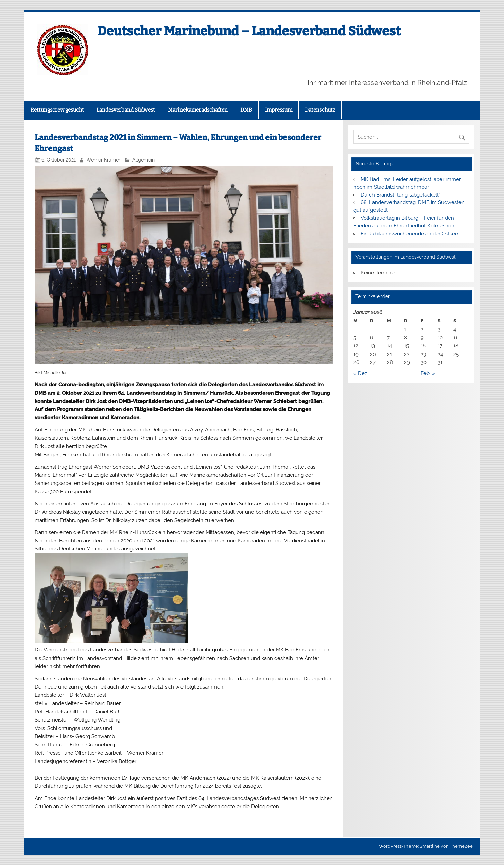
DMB (246, 110)
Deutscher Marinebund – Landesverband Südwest (249, 31)
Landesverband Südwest (126, 110)
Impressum (279, 110)
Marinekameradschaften (198, 110)
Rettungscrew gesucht (57, 110)
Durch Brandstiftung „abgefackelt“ (401, 195)
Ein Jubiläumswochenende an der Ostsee (409, 234)
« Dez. (361, 373)
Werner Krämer (103, 160)
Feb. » (428, 373)
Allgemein (143, 160)
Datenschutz (320, 110)
